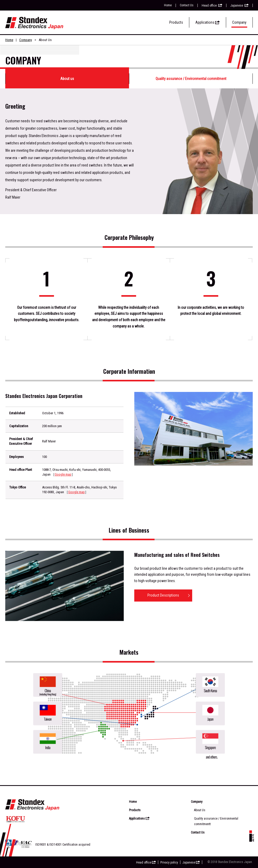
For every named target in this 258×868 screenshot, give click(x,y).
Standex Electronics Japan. (235, 862)
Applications (208, 22)
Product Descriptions (163, 595)
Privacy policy (169, 862)
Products (176, 22)
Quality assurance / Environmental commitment (191, 79)
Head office (212, 5)
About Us (200, 810)
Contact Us (187, 5)
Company (239, 22)
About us (67, 79)
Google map (63, 474)
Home (168, 5)
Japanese (239, 5)
